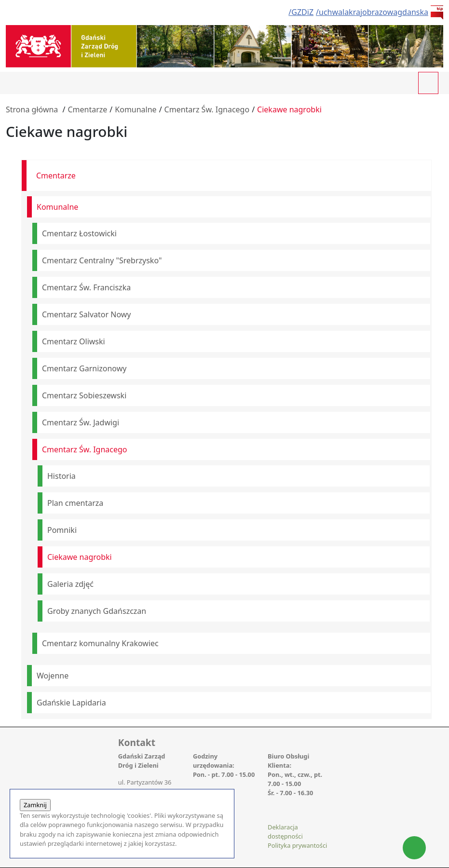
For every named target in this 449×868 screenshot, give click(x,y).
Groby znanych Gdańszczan (97, 611)
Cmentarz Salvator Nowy (87, 314)
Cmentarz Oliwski (74, 341)
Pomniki (62, 530)
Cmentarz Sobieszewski (84, 395)
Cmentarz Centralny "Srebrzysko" (102, 260)
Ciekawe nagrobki (289, 109)
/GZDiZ (301, 12)
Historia (61, 476)
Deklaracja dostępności (285, 832)
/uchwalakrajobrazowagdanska (372, 12)
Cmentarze (87, 109)
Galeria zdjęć (70, 584)
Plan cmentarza (75, 503)
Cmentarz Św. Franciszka (86, 287)
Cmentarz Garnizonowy (84, 368)
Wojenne (53, 676)
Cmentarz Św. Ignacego (207, 109)
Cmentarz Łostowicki (79, 233)
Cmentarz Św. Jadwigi (81, 422)
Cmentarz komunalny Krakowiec (100, 643)
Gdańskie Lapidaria (71, 703)
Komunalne (136, 109)
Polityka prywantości (297, 845)
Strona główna (32, 109)
